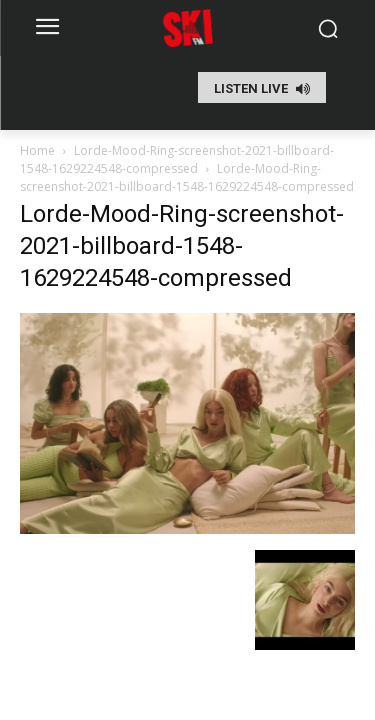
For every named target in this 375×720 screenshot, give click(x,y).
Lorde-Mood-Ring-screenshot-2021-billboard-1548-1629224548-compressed (177, 159)
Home (37, 150)
